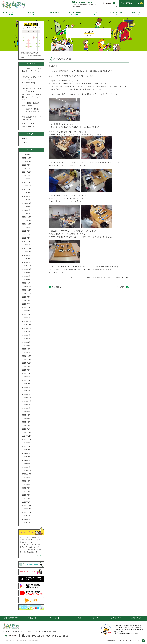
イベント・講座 (75, 618)
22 (36, 43)
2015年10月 (27, 401)
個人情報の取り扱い (114, 641)
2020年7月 (26, 259)
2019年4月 (26, 280)
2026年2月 (26, 155)
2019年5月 (26, 276)
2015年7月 (26, 412)
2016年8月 (26, 370)
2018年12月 (27, 287)
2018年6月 (26, 307)
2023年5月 (26, 196)
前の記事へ (56, 287)
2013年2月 (26, 498)
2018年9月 (26, 297)
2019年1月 (26, 283)
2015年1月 (26, 429)
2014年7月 (26, 450)
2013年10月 (27, 474)
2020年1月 (26, 262)
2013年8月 (26, 481)
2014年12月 (27, 432)
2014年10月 (27, 439)
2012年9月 (26, 516)
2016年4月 (26, 384)
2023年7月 (26, 193)
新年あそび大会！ (29, 127)
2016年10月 (27, 363)
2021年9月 (26, 228)
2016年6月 (26, 377)
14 (34, 40)
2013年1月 (26, 502)
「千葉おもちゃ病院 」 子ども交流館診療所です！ (32, 111)
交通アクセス (137, 618)
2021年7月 (26, 235)
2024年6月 (26, 175)
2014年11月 (27, 436)
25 (26, 46)
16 (39, 40)
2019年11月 (27, 269)
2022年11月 (27, 203)
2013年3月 (26, 495)
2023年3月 (26, 200)
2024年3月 (26, 179)
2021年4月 (26, 238)
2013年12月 (27, 471)
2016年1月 (26, 394)
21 (34, 43)
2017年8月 (26, 332)
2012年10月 (27, 512)
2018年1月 (26, 318)
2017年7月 (26, 335)
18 (26, 43)
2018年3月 (26, 314)
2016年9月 (26, 366)
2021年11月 (27, 221)
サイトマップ (134, 641)
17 (23, 43)
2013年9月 (26, 478)
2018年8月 (26, 300)
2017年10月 (27, 328)
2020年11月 (27, 252)
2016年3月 (26, 387)
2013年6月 (26, 488)
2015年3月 (26, 422)
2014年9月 (26, 443)
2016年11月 (27, 360)
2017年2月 (26, 349)
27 (31, 46)
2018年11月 (27, 290)
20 (31, 43)
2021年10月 (27, 224)
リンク (125, 641)
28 (34, 46)
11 (26, 40)
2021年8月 (26, 231)
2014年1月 (26, 467)
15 (36, 40)
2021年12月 (27, 217)
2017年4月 (26, 342)
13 (31, 40)
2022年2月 (26, 210)
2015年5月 (26, 419)
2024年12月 (27, 172)
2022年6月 (26, 207)
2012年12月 (27, 505)
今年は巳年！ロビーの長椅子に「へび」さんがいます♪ (32, 97)
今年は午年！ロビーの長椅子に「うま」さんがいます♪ (32, 71)
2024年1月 (26, 182)
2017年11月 (27, 325)
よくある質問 (116, 618)
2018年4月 (26, 311)
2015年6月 (26, 415)
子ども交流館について (11, 618)
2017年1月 (26, 353)
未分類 (25, 142)
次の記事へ (121, 287)
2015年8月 (26, 408)
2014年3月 (26, 460)
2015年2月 (26, 426)
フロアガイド (54, 618)
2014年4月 (26, 457)
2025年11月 (27, 162)
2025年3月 (26, 165)
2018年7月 (26, 304)
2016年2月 (26, 391)
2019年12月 (27, 266)
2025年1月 (26, 169)
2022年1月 (26, 214)
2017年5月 (26, 339)
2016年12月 (27, 356)
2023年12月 (27, 186)
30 (39, 46)
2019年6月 (26, 273)
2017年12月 (27, 321)
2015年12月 (27, 398)
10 (23, 40)
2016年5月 (26, 380)
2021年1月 (26, 245)
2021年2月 (26, 241)
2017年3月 (26, 346)
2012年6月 (26, 523)
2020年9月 (26, 255)
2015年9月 (26, 405)
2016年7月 (26, 373)
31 (23, 49)
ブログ (83, 277)
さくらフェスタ (28, 123)
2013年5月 (26, 492)
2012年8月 (26, 519)
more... (40, 555)
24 (23, 46)
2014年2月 (26, 464)
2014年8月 (26, 446)
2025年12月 (27, 158)
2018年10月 (27, 294)
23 (39, 43)
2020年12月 (27, 248)
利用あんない (33, 618)
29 (36, 46)
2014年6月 (26, 453)
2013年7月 (26, 485)
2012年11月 (27, 509)
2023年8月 (26, 189)
